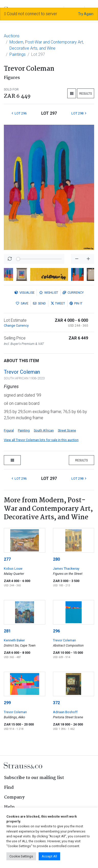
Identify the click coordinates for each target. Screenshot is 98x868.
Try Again (86, 14)
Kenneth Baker (14, 640)
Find (9, 788)
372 (56, 703)
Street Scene (67, 430)
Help (9, 807)
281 (7, 631)
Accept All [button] (49, 856)
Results (86, 93)
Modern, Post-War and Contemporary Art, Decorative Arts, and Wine (47, 45)
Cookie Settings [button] (21, 856)
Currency (73, 293)
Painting (24, 430)
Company (14, 797)
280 (56, 559)
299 (7, 703)
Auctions (12, 36)
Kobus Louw (13, 569)
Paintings (18, 54)
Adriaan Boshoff (65, 712)
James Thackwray (66, 569)
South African (44, 430)
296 (56, 631)
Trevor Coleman (22, 372)
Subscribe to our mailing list (34, 778)
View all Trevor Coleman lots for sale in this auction (41, 440)
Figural (9, 430)
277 (7, 559)
